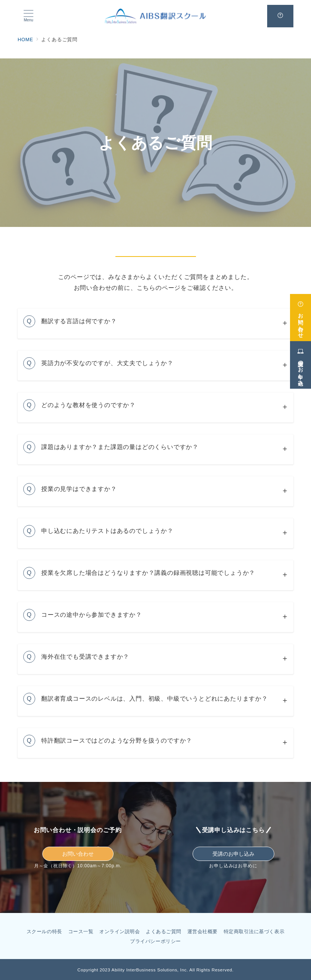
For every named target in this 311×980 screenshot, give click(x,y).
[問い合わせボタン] (280, 16)
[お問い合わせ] (301, 315)
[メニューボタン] (28, 16)
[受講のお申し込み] (301, 362)
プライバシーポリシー (155, 941)
